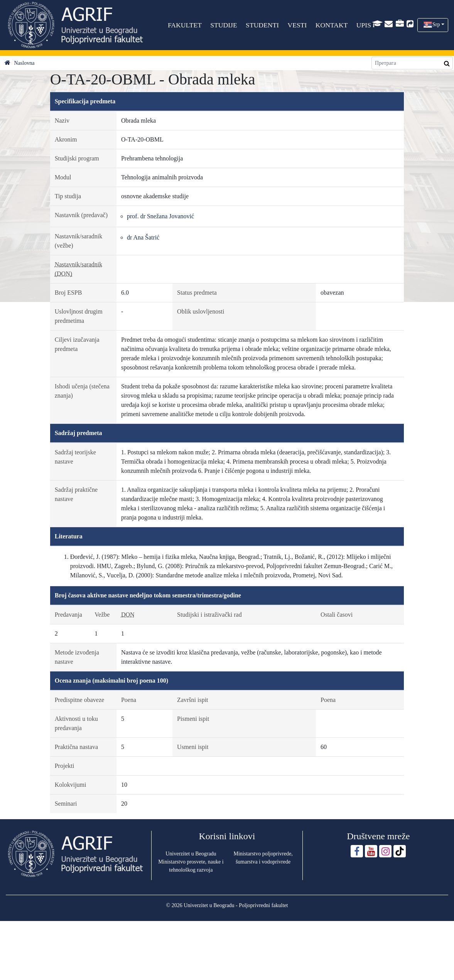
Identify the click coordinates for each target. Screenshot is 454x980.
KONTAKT (332, 25)
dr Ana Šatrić (143, 237)
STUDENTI (262, 25)
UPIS (364, 25)
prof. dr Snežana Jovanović (160, 216)
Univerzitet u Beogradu (191, 854)
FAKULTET (185, 25)
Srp (436, 24)
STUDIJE (224, 25)
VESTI (297, 25)
